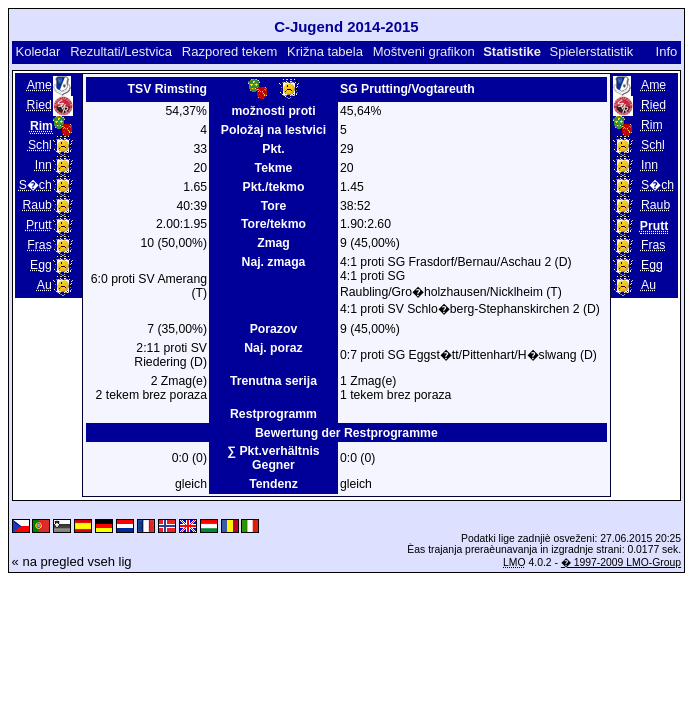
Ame (39, 85)
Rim (652, 125)
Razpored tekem (229, 51)
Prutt (39, 225)
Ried (39, 105)
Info (667, 51)
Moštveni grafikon (424, 51)
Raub (37, 205)
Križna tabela (325, 51)
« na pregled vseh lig (72, 561)
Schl (40, 145)
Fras (39, 245)
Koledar (37, 51)
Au (44, 285)
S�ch (35, 185)
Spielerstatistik (592, 51)
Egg (41, 265)
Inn (43, 165)
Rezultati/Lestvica (121, 51)
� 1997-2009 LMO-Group (621, 562)
